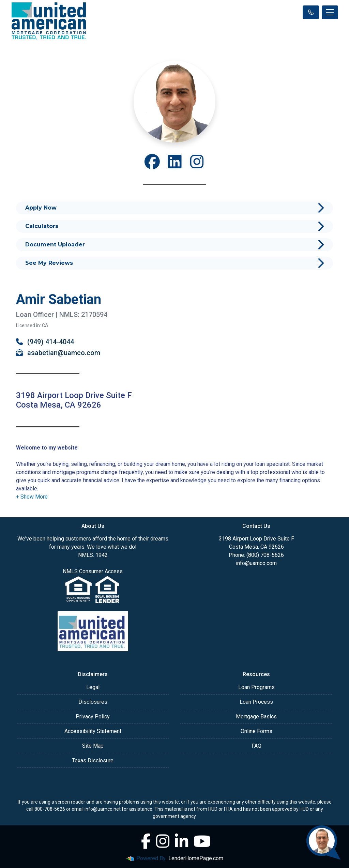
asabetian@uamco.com (58, 353)
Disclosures (93, 702)
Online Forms (256, 731)
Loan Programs (256, 687)
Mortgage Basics (256, 717)
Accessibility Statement (93, 731)
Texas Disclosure (93, 760)
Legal (93, 687)
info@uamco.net (103, 809)
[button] (32, 497)
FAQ (256, 746)
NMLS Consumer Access (93, 571)
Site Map (93, 746)
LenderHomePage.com (196, 858)
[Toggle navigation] (330, 12)
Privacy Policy (93, 717)
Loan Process (256, 702)
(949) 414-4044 (45, 342)
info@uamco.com (256, 563)
